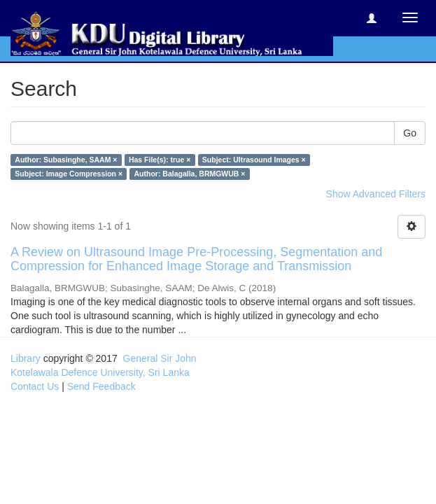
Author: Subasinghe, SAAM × (66, 160)
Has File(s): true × (160, 160)
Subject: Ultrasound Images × (254, 160)
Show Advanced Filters (376, 194)
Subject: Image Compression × (69, 174)
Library (26, 358)
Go (410, 133)
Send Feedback (101, 386)
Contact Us (35, 386)
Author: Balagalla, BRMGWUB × (190, 174)
